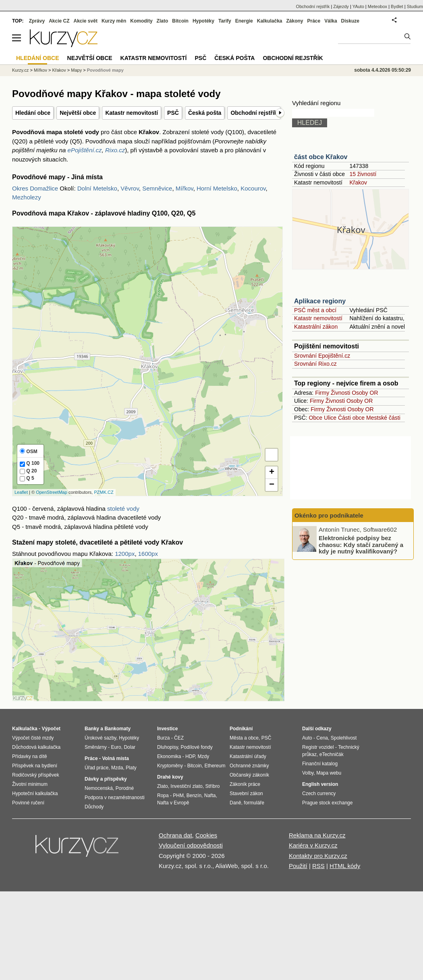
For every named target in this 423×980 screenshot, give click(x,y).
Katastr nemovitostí (132, 113)
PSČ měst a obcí (315, 310)
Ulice (330, 418)
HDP (190, 756)
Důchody (94, 807)
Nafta (210, 796)
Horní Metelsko (217, 188)
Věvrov (130, 188)
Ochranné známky (249, 766)
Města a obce (244, 738)
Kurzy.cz (20, 70)
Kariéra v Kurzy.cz (313, 845)
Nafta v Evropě (173, 803)
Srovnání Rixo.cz (315, 364)
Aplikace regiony (320, 301)
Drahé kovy (170, 777)
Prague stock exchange (327, 803)
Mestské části (383, 418)
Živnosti (340, 393)
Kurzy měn (114, 21)
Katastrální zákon (316, 327)
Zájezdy (341, 6)
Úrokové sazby (100, 738)
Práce (314, 21)
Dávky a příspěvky (106, 779)
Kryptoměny (170, 766)
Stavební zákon (246, 794)
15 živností (363, 174)
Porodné (125, 788)
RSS (318, 866)
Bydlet (397, 6)
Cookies (206, 835)
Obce (316, 418)
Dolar (130, 747)
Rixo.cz (115, 150)
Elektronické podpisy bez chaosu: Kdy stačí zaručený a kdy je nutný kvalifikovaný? (361, 545)
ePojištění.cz (85, 150)
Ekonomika (169, 756)
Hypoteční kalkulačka (35, 794)
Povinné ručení (28, 803)
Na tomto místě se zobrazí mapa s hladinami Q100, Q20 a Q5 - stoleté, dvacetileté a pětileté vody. (147, 361)
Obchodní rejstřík (254, 113)
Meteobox (377, 6)
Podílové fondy (196, 747)
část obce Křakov (321, 157)
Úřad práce (96, 768)
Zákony (294, 21)
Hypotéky (203, 21)
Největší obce (78, 113)
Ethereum (215, 766)
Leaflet (21, 492)
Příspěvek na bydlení (35, 766)
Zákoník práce (245, 784)
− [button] (272, 485)
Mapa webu (329, 773)
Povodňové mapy (105, 70)
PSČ (173, 113)
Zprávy (37, 21)
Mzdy (204, 756)
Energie (244, 21)
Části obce (351, 418)
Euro (116, 747)
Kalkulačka (270, 21)
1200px (125, 554)
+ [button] (272, 472)
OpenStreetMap (52, 492)
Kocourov (253, 188)
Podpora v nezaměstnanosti (115, 798)
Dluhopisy (168, 747)
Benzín (194, 796)
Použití (298, 866)
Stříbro (212, 786)
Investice (167, 729)
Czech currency (319, 794)
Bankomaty (117, 729)
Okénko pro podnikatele (329, 515)
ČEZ (179, 738)
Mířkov (185, 188)
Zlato (163, 21)
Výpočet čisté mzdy (33, 738)
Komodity (141, 21)
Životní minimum (30, 784)
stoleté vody (123, 509)
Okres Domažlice (35, 188)
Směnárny (96, 747)
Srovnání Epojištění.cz (322, 356)
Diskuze (350, 21)
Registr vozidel (318, 747)
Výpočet (51, 729)
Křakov (358, 182)
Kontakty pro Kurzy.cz (318, 856)
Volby (308, 773)
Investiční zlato (186, 786)
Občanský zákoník (249, 775)
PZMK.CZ (104, 492)
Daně (235, 803)
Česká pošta (205, 113)
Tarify (225, 21)
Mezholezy (27, 197)
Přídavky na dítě (30, 756)
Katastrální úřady (248, 756)
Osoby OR (365, 393)
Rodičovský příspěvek (36, 775)
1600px (148, 554)
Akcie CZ (59, 21)
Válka (331, 21)
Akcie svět (86, 21)
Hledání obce (33, 113)
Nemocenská (99, 788)
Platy (131, 768)
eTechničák (332, 754)
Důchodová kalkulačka (36, 747)
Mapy (76, 70)
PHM (178, 796)
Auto (307, 738)
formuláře (254, 803)
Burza (163, 738)
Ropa (163, 796)
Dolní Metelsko (97, 188)
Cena (322, 738)
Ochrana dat (175, 835)
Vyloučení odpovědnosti (191, 845)
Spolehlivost (344, 738)
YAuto (358, 6)
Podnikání (241, 729)
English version (320, 784)
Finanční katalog (320, 764)
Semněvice (157, 188)
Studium (415, 6)
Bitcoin (180, 21)
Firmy (322, 393)
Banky (92, 729)
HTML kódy (345, 866)
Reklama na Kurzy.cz (317, 835)
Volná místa (115, 758)
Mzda (117, 768)
